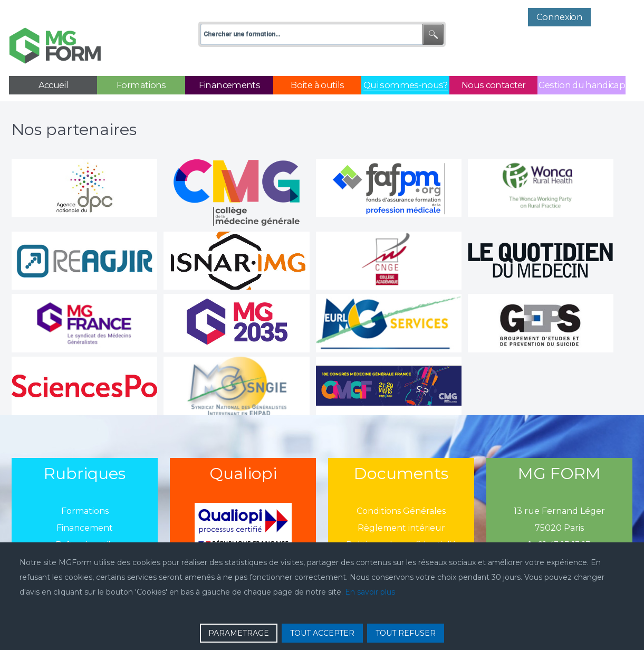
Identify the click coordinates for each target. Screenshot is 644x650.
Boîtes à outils (85, 521)
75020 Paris (559, 504)
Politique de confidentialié (401, 521)
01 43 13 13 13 (560, 521)
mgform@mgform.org (560, 538)
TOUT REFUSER (406, 633)
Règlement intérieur (401, 504)
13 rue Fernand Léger (559, 487)
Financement (85, 504)
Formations (85, 487)
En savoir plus (370, 592)
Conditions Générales (401, 487)
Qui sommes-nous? (85, 538)
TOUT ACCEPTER (322, 633)
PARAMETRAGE (239, 633)
